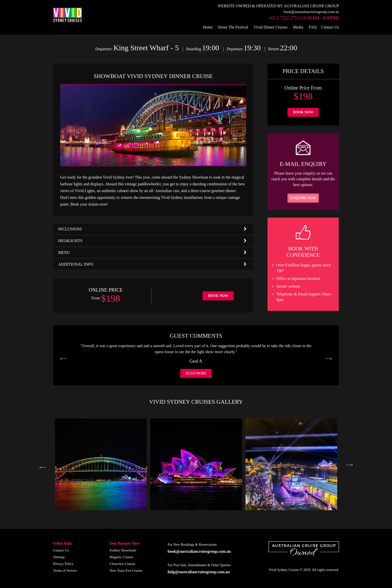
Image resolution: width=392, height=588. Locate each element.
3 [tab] (203, 515)
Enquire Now (303, 198)
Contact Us (330, 27)
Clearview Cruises (122, 564)
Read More (196, 373)
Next (349, 465)
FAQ (313, 27)
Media (298, 27)
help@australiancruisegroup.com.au (199, 572)
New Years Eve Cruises (126, 571)
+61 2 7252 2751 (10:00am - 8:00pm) (303, 18)
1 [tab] (188, 515)
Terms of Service (65, 571)
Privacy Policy (63, 564)
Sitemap (59, 557)
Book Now (218, 296)
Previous (43, 467)
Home (208, 27)
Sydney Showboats (123, 550)
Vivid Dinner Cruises (270, 27)
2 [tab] (196, 515)
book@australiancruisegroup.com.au (311, 12)
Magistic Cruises (121, 557)
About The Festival (233, 27)
